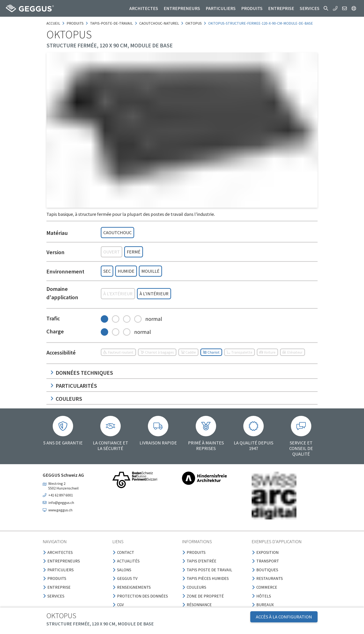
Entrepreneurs (182, 8)
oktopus (194, 23)
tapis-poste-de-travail (111, 23)
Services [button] (310, 8)
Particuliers (221, 8)
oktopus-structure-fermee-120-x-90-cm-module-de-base (261, 23)
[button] (326, 8)
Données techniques (82, 373)
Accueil (53, 23)
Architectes (144, 8)
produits (75, 23)
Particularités (74, 386)
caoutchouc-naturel (159, 23)
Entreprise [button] (281, 8)
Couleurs (66, 399)
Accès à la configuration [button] (284, 617)
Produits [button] (252, 8)
